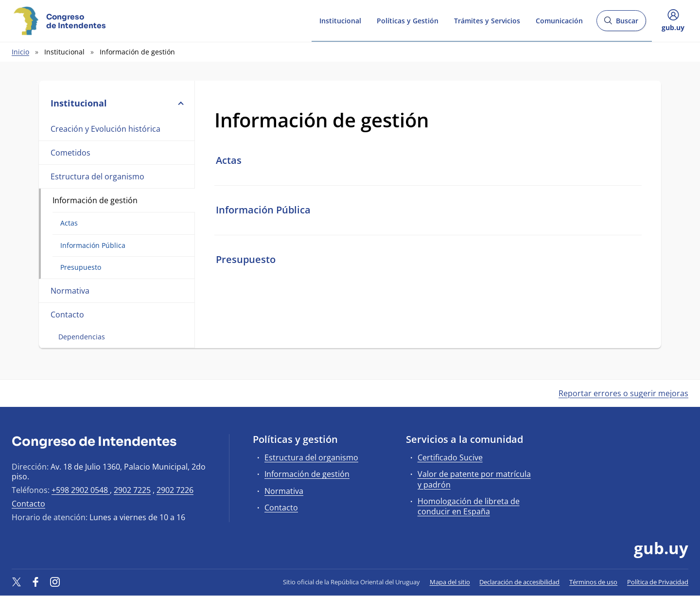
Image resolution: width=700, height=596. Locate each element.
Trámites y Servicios (487, 20)
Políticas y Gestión (408, 20)
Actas (69, 223)
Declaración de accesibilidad (519, 582)
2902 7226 (175, 490)
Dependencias (82, 337)
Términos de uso (593, 582)
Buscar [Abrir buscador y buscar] (621, 24)
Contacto (67, 315)
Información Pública (93, 245)
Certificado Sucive (450, 457)
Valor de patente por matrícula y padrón (474, 479)
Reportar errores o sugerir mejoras (623, 393)
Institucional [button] (117, 103)
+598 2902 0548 (81, 490)
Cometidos (70, 153)
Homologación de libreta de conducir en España (469, 506)
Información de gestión (95, 200)
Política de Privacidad (658, 582)
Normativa (70, 291)
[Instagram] (55, 582)
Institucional (340, 20)
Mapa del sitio (450, 582)
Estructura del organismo (97, 176)
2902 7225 (132, 490)
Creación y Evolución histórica (105, 129)
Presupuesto (81, 267)
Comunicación (559, 20)
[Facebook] (36, 582)
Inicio (20, 52)
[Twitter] (17, 582)
